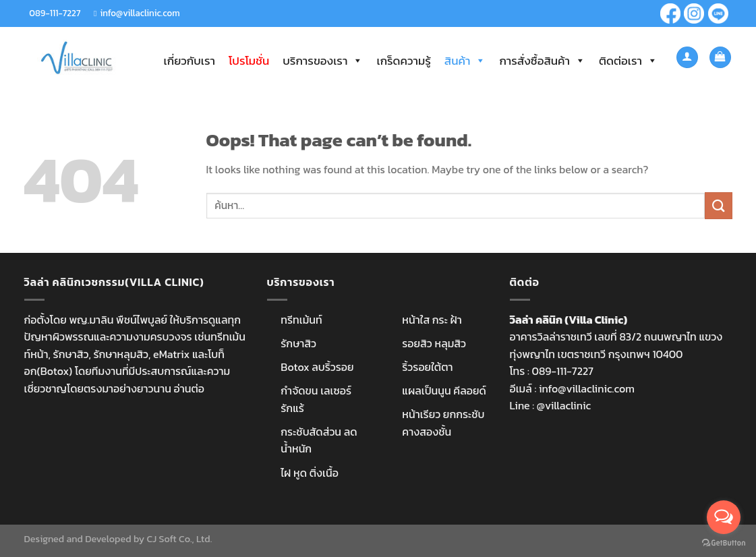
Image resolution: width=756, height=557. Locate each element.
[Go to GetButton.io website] (724, 543)
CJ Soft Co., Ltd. (179, 539)
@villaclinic (564, 405)
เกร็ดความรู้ (403, 61)
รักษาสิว (298, 343)
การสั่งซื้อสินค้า (542, 61)
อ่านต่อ (189, 388)
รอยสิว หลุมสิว (434, 343)
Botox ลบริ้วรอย (317, 367)
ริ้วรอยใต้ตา (427, 367)
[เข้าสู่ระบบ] (687, 58)
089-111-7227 (55, 13)
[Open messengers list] (724, 517)
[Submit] (718, 205)
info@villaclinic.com (140, 13)
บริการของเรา (323, 61)
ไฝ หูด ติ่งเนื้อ (310, 473)
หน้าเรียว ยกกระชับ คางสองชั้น (443, 423)
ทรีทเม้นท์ (301, 320)
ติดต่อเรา (628, 61)
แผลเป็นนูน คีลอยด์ (444, 390)
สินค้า (465, 61)
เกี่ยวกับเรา (190, 61)
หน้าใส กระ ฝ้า (432, 320)
